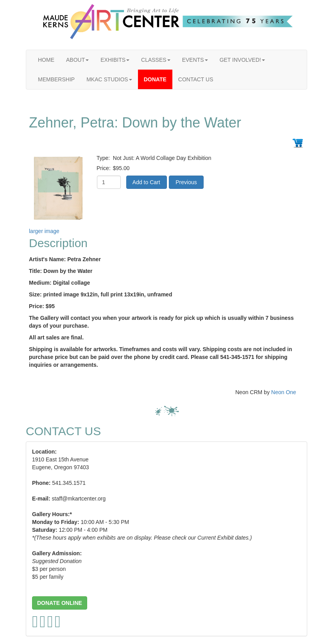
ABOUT (77, 60)
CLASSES (156, 60)
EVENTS (195, 60)
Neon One (284, 392)
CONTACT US (196, 79)
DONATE (155, 79)
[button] (60, 603)
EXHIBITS (115, 60)
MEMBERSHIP (56, 79)
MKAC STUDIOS (109, 79)
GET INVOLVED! (242, 60)
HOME (46, 60)
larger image (44, 231)
